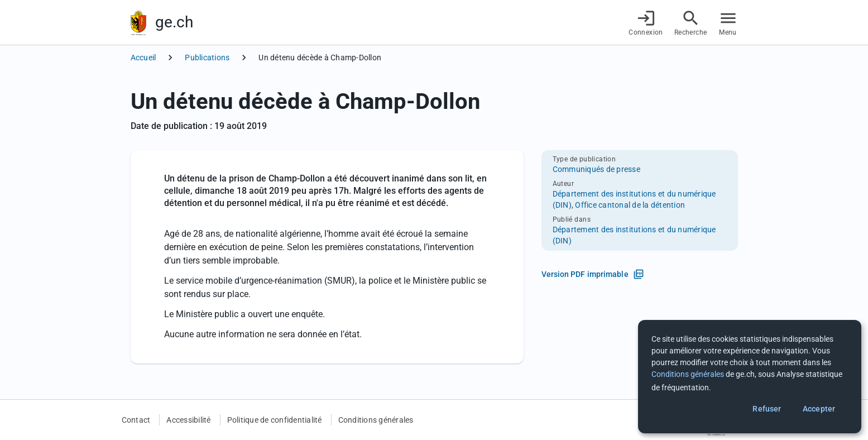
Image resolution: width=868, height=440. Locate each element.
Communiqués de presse (596, 169)
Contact (136, 420)
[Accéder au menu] (728, 23)
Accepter (819, 409)
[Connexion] (646, 23)
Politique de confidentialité (275, 420)
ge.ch (174, 22)
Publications (207, 58)
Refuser (767, 409)
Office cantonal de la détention (630, 205)
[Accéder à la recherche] (691, 23)
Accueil (143, 58)
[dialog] (750, 377)
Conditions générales (376, 420)
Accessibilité (188, 420)
